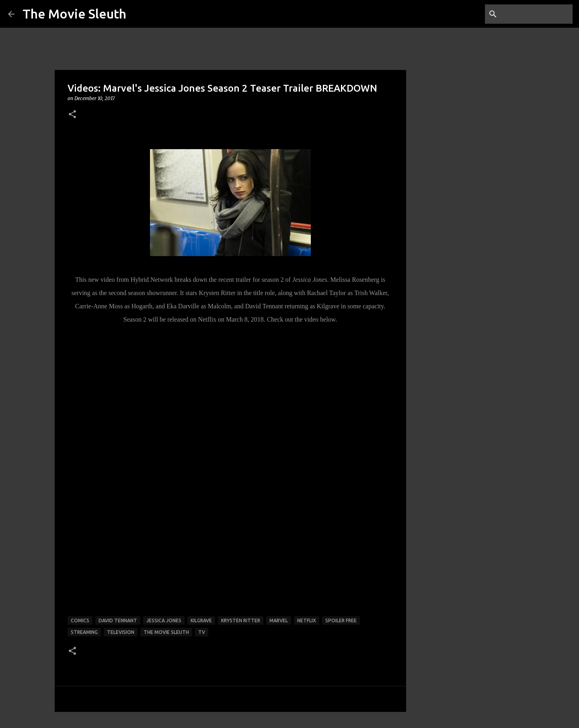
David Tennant (118, 620)
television (121, 632)
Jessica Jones (164, 620)
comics (80, 620)
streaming (84, 632)
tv (202, 632)
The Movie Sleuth (74, 14)
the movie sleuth (166, 632)
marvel (279, 620)
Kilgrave (201, 620)
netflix (307, 620)
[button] (72, 115)
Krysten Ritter (241, 620)
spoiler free (341, 620)
